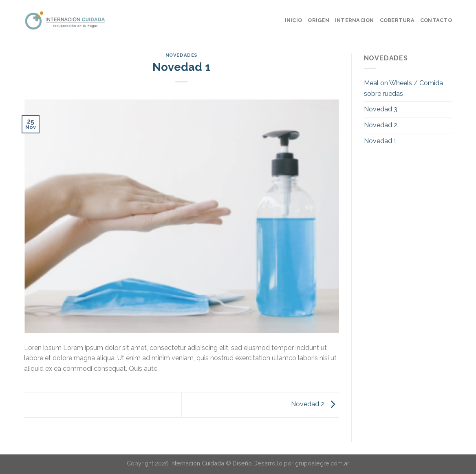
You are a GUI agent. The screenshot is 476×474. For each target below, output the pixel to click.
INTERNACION (355, 20)
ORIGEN (318, 20)
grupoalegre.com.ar (322, 463)
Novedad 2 (315, 404)
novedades (182, 55)
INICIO (294, 20)
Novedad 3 (381, 109)
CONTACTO (436, 20)
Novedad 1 (380, 141)
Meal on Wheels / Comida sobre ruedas (403, 88)
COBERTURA (397, 20)
